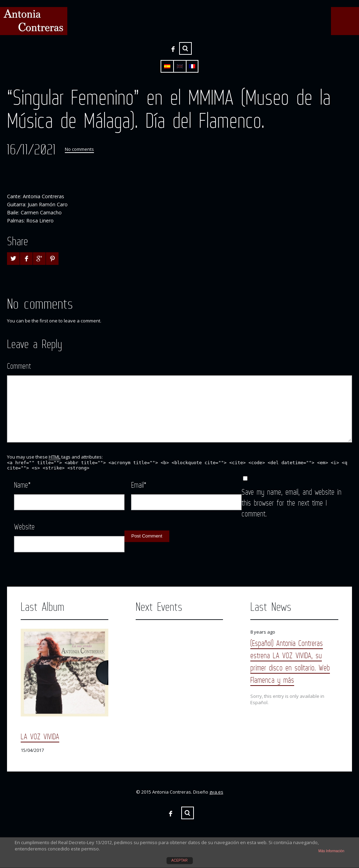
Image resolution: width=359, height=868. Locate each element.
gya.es (216, 792)
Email (139, 485)
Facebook (173, 49)
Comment (19, 366)
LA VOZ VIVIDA (40, 736)
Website (24, 526)
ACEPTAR (180, 860)
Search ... (185, 48)
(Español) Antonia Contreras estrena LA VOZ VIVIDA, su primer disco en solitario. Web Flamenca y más (290, 661)
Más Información (331, 851)
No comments (79, 149)
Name (22, 485)
